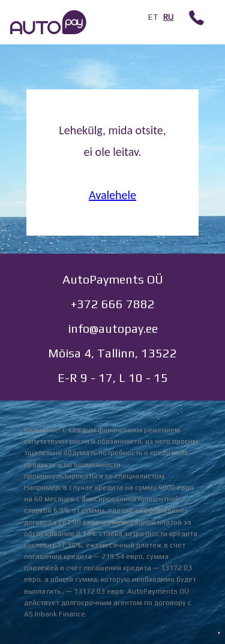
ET (153, 17)
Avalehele (112, 195)
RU (168, 17)
